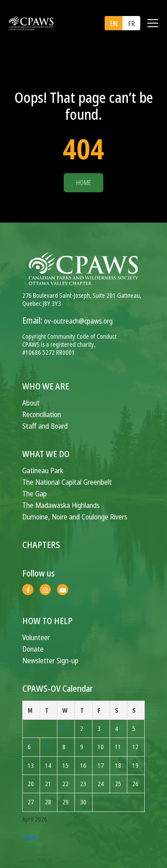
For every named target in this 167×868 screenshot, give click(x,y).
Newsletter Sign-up (50, 660)
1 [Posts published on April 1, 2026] (64, 728)
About (31, 403)
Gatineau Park (43, 470)
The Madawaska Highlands (61, 505)
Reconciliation (42, 414)
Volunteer (36, 637)
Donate (33, 649)
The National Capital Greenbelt (67, 482)
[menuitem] (114, 23)
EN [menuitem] (114, 24)
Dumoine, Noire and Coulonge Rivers (75, 517)
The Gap (35, 493)
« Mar (29, 837)
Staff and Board (45, 426)
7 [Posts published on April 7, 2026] (47, 747)
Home (83, 183)
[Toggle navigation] (153, 23)
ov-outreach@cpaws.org (78, 321)
